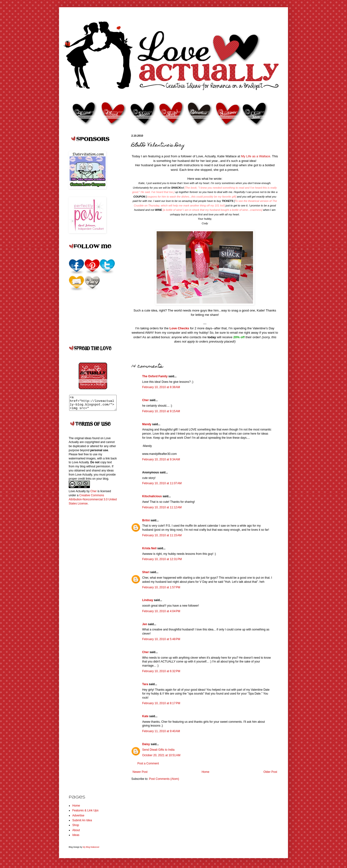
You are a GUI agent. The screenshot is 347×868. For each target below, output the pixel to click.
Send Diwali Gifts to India (158, 750)
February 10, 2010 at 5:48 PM (161, 639)
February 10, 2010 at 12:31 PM (162, 559)
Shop (76, 825)
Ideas (76, 835)
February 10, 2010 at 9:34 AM (161, 459)
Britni (146, 520)
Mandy (147, 424)
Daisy (146, 744)
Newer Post (140, 772)
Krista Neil (149, 548)
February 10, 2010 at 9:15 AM (161, 411)
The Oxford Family (155, 376)
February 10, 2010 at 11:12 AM (162, 507)
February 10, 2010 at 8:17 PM (161, 703)
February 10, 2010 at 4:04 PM (161, 611)
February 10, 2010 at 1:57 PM (161, 587)
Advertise (78, 815)
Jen (145, 624)
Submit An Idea (82, 820)
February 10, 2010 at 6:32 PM (161, 671)
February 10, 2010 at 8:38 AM (161, 387)
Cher (145, 400)
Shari (146, 572)
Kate (145, 716)
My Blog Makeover (91, 847)
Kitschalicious (152, 496)
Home (206, 772)
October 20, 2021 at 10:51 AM (161, 755)
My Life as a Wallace (256, 156)
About (76, 830)
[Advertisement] (88, 588)
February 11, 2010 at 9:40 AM (161, 731)
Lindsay (148, 600)
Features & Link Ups (85, 810)
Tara (145, 684)
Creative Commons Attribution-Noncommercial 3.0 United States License (93, 502)
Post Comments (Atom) (164, 779)
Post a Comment (148, 763)
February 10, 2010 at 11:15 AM (162, 535)
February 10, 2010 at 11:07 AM (162, 483)
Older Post (270, 772)
